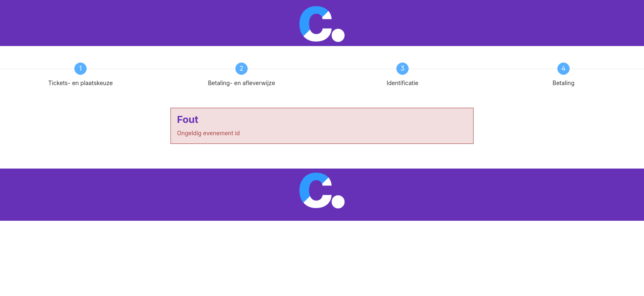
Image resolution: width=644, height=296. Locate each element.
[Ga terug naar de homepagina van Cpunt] (322, 23)
